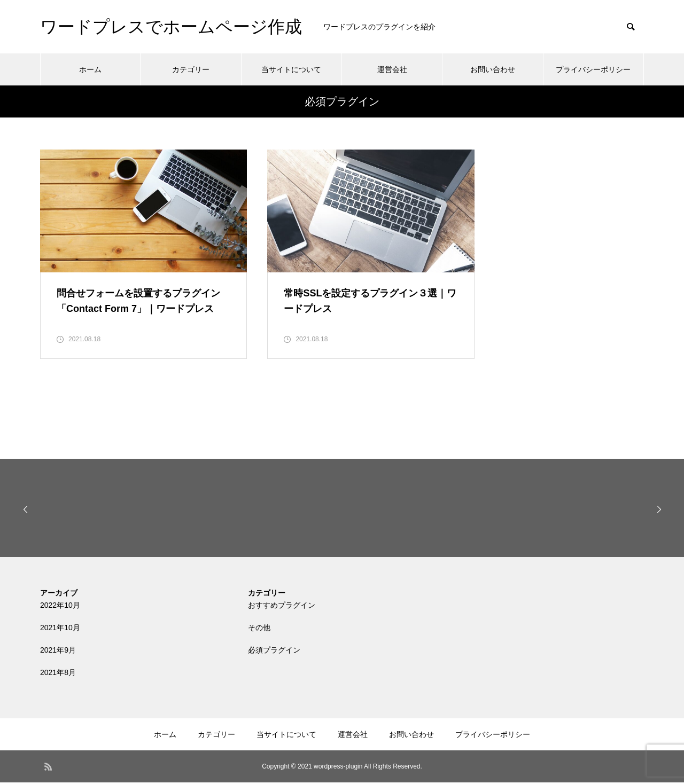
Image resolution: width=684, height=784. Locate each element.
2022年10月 (60, 607)
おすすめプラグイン (282, 607)
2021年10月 (60, 629)
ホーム (90, 69)
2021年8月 (58, 674)
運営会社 (392, 69)
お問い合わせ (493, 69)
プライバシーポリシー (593, 69)
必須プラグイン (274, 652)
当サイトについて (291, 69)
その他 (259, 629)
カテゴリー (191, 69)
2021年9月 (58, 652)
